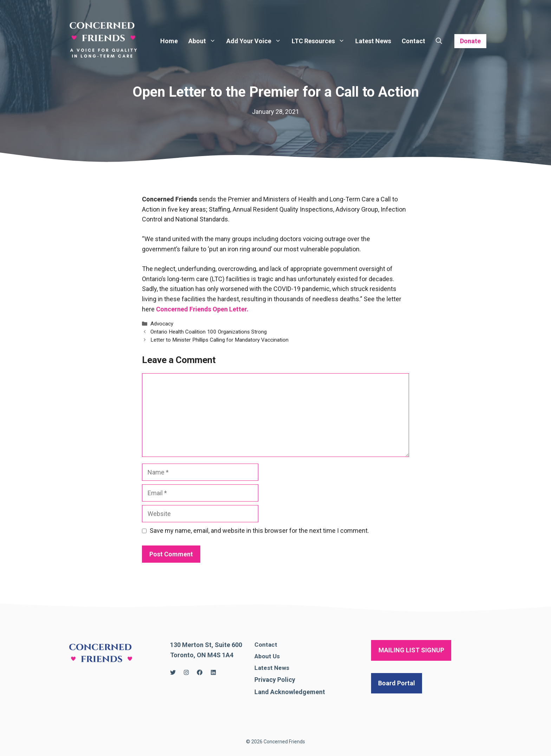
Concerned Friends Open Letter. (202, 309)
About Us (267, 656)
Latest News (373, 41)
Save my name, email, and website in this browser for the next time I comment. (259, 531)
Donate (470, 41)
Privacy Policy (275, 680)
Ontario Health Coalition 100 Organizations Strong (209, 332)
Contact (413, 41)
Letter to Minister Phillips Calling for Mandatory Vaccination (219, 340)
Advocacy (162, 324)
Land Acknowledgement (290, 692)
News (282, 668)
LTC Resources (321, 41)
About (205, 41)
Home (169, 41)
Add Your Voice (256, 41)
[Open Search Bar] (439, 41)
